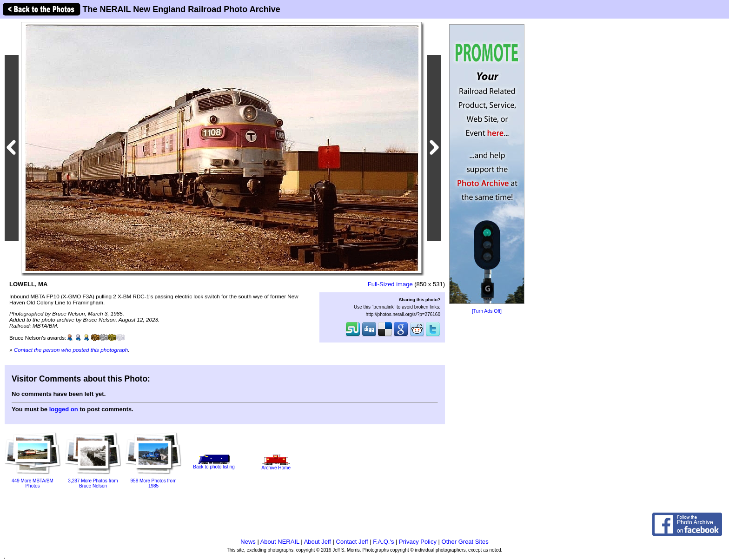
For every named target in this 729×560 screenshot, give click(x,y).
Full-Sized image (390, 284)
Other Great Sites (465, 542)
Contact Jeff (352, 542)
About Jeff (318, 542)
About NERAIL (280, 542)
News (248, 542)
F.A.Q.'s (383, 542)
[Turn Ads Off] (487, 311)
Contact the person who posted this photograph (71, 350)
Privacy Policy (418, 542)
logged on (64, 409)
